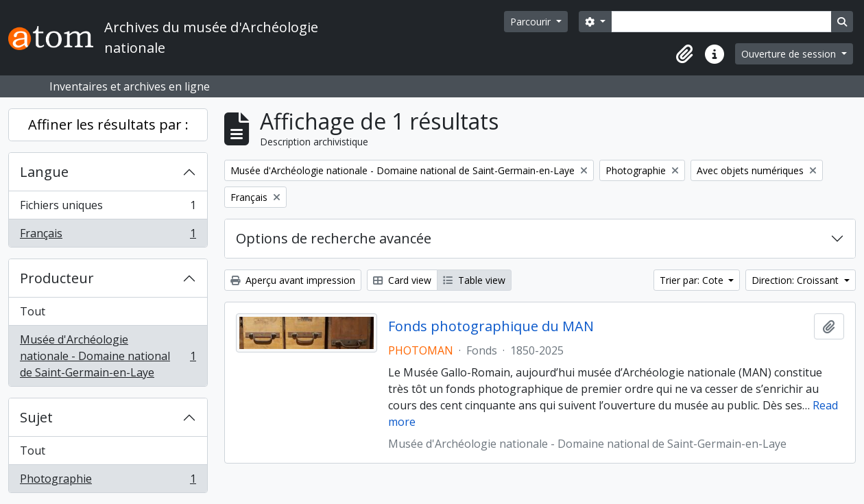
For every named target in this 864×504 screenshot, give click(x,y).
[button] (684, 54)
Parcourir (532, 22)
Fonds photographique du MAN (491, 326)
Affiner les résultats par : (108, 124)
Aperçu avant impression (293, 280)
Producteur (57, 278)
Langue (44, 172)
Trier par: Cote (693, 280)
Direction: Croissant (796, 280)
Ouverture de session (790, 54)
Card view (402, 280)
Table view (474, 280)
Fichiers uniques (108, 208)
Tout (33, 311)
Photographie (108, 481)
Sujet (36, 417)
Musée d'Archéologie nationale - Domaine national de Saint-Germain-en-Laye (108, 356)
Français (108, 236)
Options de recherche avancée (334, 238)
